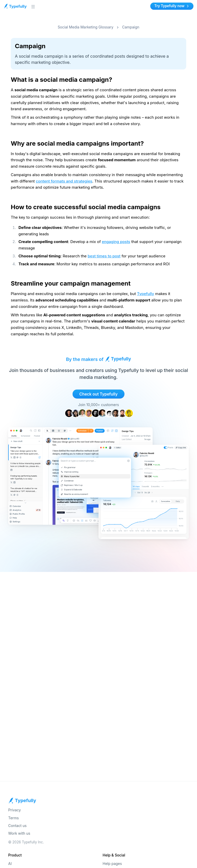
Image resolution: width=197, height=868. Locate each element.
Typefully (146, 294)
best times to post (104, 256)
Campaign (131, 27)
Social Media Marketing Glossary (86, 27)
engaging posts (116, 242)
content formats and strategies (64, 181)
